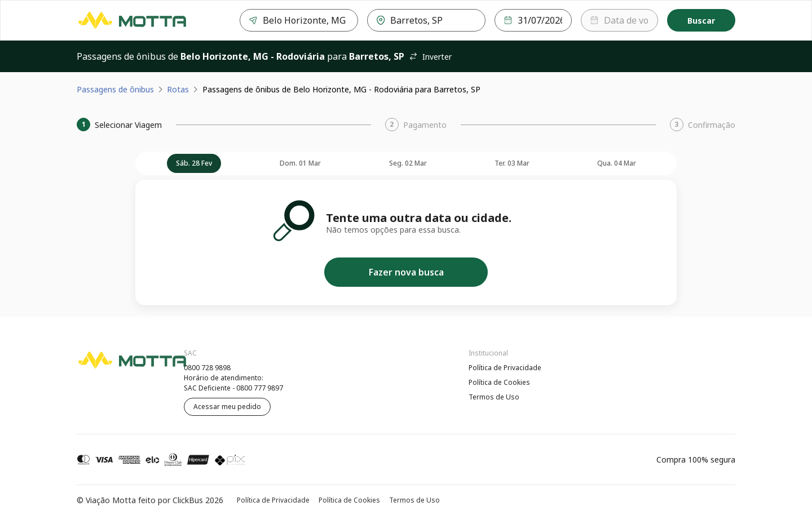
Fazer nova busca (406, 272)
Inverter (430, 57)
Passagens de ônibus (115, 89)
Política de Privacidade (505, 368)
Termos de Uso (494, 397)
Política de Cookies (499, 382)
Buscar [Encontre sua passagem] (701, 21)
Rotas (178, 89)
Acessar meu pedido (227, 407)
